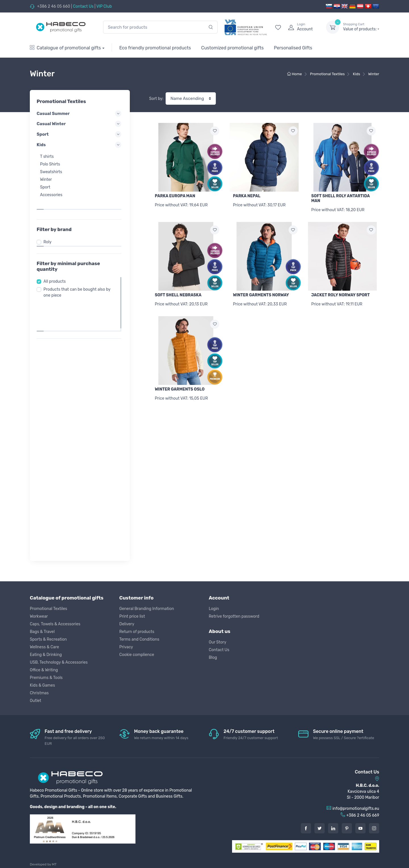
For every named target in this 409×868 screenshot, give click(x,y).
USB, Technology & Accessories (59, 662)
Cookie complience (137, 655)
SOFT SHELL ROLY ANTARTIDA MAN (341, 198)
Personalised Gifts (293, 48)
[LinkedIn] (333, 828)
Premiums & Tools (46, 678)
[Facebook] (306, 828)
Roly (49, 230)
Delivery (127, 624)
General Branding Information (147, 609)
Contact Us (83, 6)
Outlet (36, 701)
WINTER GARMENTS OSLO (180, 389)
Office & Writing (44, 670)
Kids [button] (80, 145)
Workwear (39, 616)
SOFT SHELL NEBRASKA (178, 295)
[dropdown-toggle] (333, 27)
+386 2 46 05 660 (53, 6)
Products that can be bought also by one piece (79, 280)
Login (214, 609)
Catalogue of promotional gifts (65, 48)
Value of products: (361, 27)
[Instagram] (374, 828)
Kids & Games (42, 685)
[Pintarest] (347, 828)
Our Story (218, 642)
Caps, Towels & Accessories (55, 624)
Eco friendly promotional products (155, 48)
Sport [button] (80, 134)
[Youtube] (360, 828)
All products (56, 270)
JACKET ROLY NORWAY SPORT (341, 295)
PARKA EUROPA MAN (175, 196)
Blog (213, 658)
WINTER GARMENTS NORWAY (261, 295)
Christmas (39, 693)
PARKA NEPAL (247, 196)
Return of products (137, 632)
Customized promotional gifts (232, 48)
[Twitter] (320, 828)
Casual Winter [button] (80, 124)
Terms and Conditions (139, 639)
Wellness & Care (44, 647)
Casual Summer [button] (80, 114)
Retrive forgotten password (234, 616)
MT (54, 864)
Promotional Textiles (48, 609)
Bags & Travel (42, 632)
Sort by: (156, 99)
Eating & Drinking (46, 655)
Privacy (126, 647)
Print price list (132, 616)
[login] (302, 27)
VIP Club (104, 6)
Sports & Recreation (48, 639)
